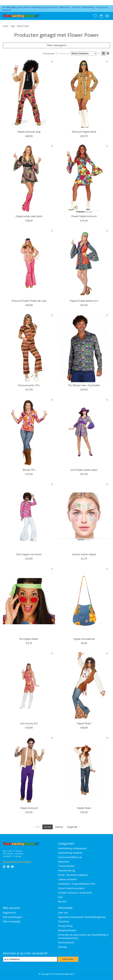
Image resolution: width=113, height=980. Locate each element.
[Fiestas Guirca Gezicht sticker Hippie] (84, 516)
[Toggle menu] (107, 16)
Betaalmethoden (67, 930)
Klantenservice (66, 942)
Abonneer (68, 959)
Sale (60, 897)
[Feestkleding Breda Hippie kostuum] (29, 770)
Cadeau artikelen (67, 879)
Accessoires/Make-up (70, 857)
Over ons (63, 913)
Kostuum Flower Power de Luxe (29, 301)
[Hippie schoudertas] (84, 601)
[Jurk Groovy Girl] (29, 686)
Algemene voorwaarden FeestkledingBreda (82, 917)
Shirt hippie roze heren (29, 554)
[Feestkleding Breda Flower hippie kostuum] (84, 178)
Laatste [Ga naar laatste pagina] (59, 827)
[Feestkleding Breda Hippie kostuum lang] (29, 94)
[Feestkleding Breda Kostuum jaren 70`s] (29, 348)
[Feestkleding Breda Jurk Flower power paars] (84, 432)
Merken (62, 902)
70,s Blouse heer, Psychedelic (84, 385)
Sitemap (62, 947)
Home (6, 26)
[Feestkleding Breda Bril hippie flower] (29, 601)
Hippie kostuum (29, 808)
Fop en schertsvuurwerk (71, 888)
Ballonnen (64, 862)
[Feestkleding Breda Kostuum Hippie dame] (84, 94)
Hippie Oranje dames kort (84, 301)
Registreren (9, 913)
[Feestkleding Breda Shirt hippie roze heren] (29, 516)
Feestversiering (67, 870)
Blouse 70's (29, 470)
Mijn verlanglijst (12, 921)
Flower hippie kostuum (84, 216)
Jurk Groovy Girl (29, 723)
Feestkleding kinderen (70, 853)
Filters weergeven (57, 45)
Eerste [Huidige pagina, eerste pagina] (48, 827)
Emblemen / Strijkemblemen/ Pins (77, 884)
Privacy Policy (65, 926)
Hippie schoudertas (84, 639)
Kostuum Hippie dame (84, 132)
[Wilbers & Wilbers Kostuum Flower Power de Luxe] (29, 263)
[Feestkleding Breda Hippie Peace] (84, 686)
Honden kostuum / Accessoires (75, 893)
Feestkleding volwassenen (72, 848)
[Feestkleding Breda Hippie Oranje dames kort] (84, 263)
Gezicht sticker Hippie (84, 554)
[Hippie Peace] (84, 770)
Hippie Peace (84, 723)
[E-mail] (30, 959)
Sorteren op (64, 53)
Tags (13, 26)
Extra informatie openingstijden (17, 862)
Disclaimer (64, 921)
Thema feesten (66, 866)
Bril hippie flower (29, 639)
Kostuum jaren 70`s (29, 385)
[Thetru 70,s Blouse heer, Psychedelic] (84, 348)
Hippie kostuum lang (29, 132)
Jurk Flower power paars (84, 470)
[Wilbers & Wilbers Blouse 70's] (29, 432)
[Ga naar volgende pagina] (73, 827)
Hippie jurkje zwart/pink (29, 216)
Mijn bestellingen (13, 917)
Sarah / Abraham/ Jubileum (73, 875)
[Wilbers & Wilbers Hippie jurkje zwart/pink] (29, 178)
